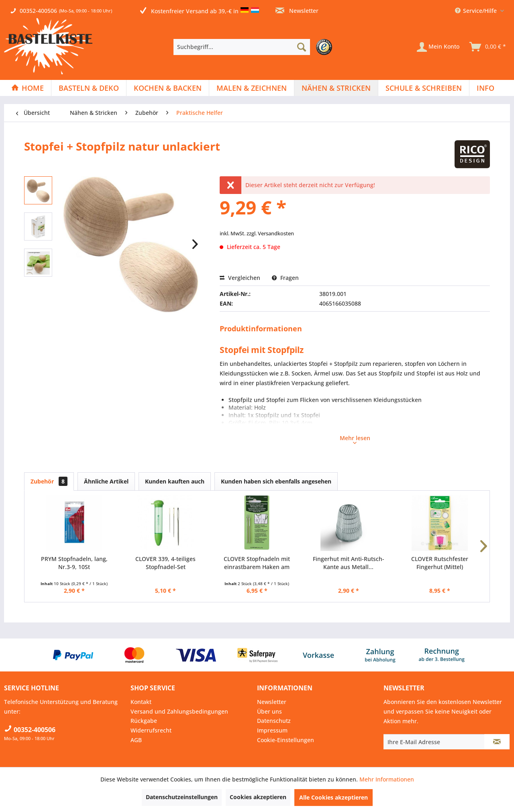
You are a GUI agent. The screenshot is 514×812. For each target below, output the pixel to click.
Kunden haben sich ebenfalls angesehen (276, 481)
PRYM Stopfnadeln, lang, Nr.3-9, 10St (74, 563)
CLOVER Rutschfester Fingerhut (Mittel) (440, 563)
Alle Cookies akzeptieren (333, 797)
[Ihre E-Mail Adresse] (434, 742)
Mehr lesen (355, 439)
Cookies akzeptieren (258, 797)
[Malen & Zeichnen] (252, 88)
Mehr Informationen (387, 779)
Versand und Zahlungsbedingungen (179, 711)
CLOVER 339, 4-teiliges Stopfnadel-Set (165, 563)
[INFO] (485, 88)
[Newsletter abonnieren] (497, 742)
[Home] (28, 88)
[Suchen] (302, 47)
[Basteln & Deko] (89, 88)
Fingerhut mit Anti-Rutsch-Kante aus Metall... (349, 563)
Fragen (285, 278)
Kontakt (141, 702)
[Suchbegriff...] (242, 47)
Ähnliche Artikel (106, 481)
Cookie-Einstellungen (286, 740)
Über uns (269, 711)
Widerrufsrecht (151, 730)
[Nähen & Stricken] (336, 88)
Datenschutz (274, 721)
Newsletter (297, 11)
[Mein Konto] (438, 47)
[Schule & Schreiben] (424, 88)
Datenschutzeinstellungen (182, 797)
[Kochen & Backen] (168, 88)
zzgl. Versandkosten (270, 233)
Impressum (272, 730)
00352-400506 (38, 11)
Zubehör (49, 481)
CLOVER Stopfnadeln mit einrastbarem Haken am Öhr (257, 563)
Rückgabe (144, 721)
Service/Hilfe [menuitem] (477, 11)
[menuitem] (255, 47)
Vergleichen (240, 278)
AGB (136, 740)
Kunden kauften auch (175, 481)
